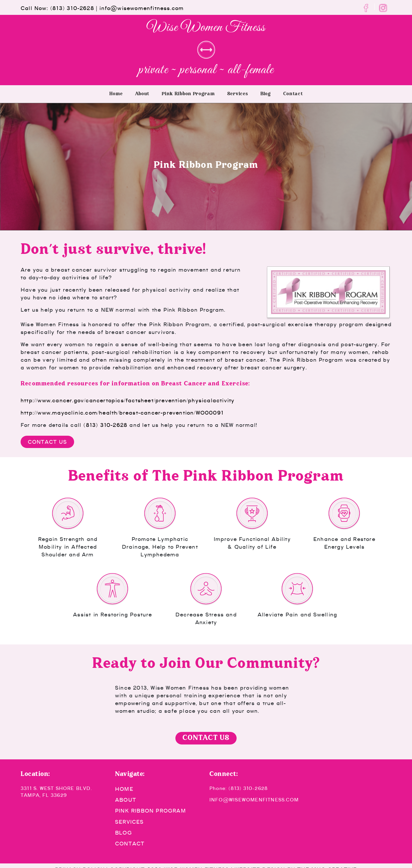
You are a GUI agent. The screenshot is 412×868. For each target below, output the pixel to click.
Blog (266, 94)
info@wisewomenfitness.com (141, 8)
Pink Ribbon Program (188, 94)
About (142, 94)
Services (238, 94)
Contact (293, 94)
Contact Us (47, 442)
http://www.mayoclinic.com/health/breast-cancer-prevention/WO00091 (122, 413)
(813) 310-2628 (72, 8)
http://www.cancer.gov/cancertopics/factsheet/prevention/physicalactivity (127, 400)
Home (116, 94)
